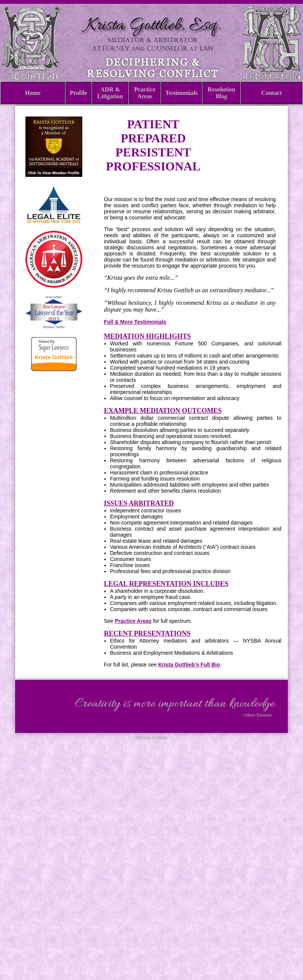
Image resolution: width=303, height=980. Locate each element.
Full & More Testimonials (135, 322)
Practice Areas (145, 93)
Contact (272, 93)
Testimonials (182, 93)
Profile (78, 93)
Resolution (221, 93)
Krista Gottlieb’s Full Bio (189, 665)
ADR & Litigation (110, 93)
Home (33, 93)
